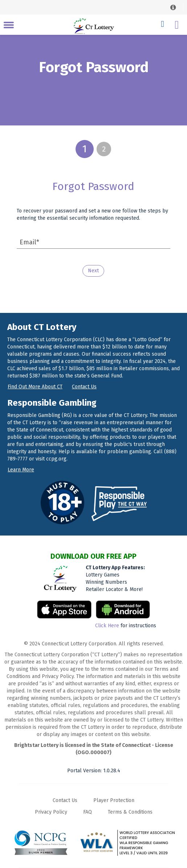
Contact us (84, 387)
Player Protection (114, 800)
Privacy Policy (51, 812)
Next (93, 271)
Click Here (107, 626)
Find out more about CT (35, 387)
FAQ (88, 812)
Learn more (21, 470)
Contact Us (65, 800)
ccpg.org (56, 459)
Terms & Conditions (130, 812)
